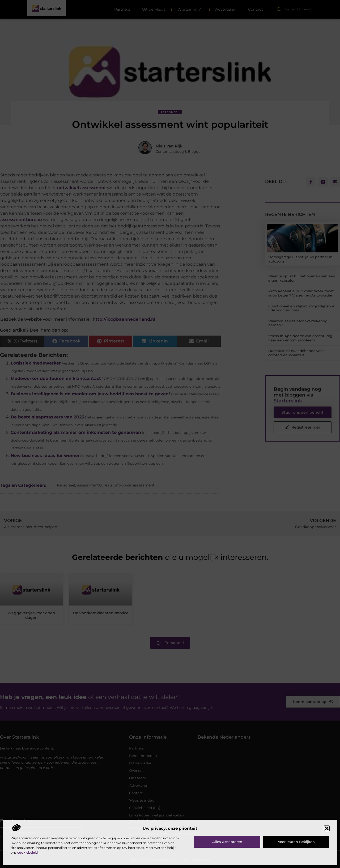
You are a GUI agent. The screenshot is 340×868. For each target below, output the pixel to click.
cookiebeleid (27, 852)
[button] (327, 828)
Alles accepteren (227, 842)
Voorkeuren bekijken (296, 842)
